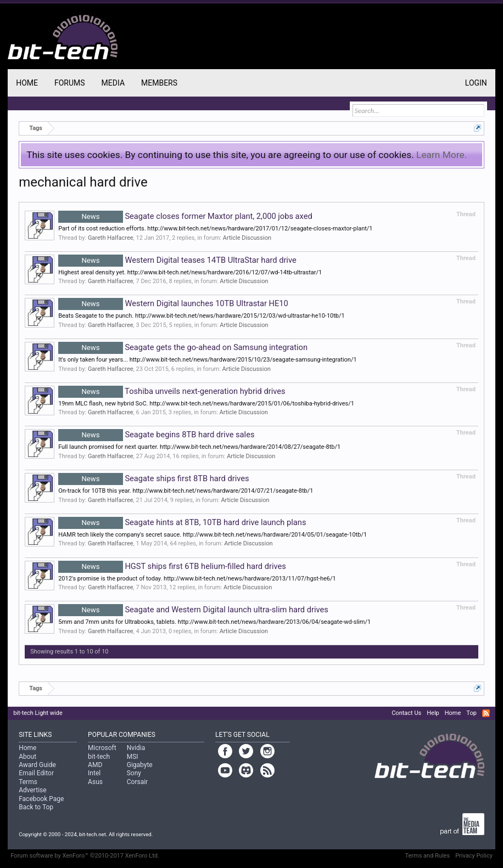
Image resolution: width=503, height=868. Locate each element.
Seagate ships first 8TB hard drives (153, 478)
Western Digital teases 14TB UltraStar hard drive (177, 260)
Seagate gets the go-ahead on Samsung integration (183, 347)
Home (27, 83)
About (27, 757)
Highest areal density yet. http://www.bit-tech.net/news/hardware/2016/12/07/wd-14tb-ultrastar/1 (190, 272)
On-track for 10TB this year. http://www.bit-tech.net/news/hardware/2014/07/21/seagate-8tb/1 (186, 491)
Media (113, 83)
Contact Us (406, 713)
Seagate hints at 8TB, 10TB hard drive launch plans (182, 522)
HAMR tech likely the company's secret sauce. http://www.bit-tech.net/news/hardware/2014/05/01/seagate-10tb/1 (213, 535)
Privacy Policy (474, 856)
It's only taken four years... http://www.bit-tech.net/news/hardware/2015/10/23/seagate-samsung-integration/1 (207, 360)
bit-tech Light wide (38, 713)
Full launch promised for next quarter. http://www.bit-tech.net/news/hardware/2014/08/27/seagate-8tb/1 (199, 447)
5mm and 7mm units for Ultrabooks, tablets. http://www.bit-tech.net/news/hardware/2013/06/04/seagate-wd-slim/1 (214, 622)
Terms (28, 782)
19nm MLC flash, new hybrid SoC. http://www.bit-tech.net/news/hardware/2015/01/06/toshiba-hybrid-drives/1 (206, 404)
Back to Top (36, 807)
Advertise (32, 790)
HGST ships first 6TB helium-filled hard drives (172, 566)
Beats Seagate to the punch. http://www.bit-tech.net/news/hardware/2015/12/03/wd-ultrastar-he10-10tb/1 (202, 316)
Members (159, 83)
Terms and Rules (427, 856)
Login (476, 83)
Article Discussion (247, 238)
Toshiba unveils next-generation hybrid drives (172, 391)
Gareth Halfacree (111, 238)
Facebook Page (41, 799)
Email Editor (36, 773)
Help (433, 713)
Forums (70, 83)
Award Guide (37, 765)
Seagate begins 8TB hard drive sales (156, 435)
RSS (486, 713)
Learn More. (441, 155)
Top (471, 713)
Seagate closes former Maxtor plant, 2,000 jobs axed (185, 216)
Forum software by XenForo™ (85, 856)
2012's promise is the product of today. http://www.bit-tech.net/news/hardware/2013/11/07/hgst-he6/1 (197, 579)
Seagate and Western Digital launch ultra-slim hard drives (193, 610)
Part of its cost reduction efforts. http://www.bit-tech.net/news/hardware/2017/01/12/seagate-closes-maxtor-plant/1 (215, 229)
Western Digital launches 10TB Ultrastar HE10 (173, 303)
